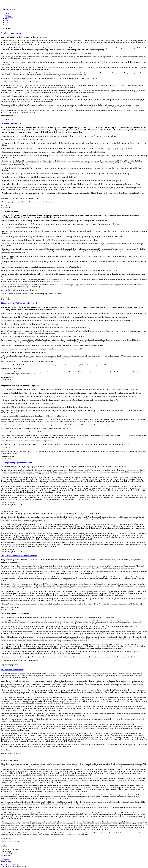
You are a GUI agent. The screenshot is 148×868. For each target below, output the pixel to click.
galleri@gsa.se (6, 861)
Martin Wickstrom (14, 4)
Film (7, 20)
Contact (8, 22)
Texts (7, 19)
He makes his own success (12, 123)
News (7, 13)
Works (7, 15)
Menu (3, 9)
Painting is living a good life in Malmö (17, 463)
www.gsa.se (5, 859)
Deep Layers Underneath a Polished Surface (19, 556)
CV (6, 24)
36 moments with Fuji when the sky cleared (19, 303)
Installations (9, 17)
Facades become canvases (11, 33)
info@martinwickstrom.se (9, 864)
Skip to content (11, 9)
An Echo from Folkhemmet (12, 670)
